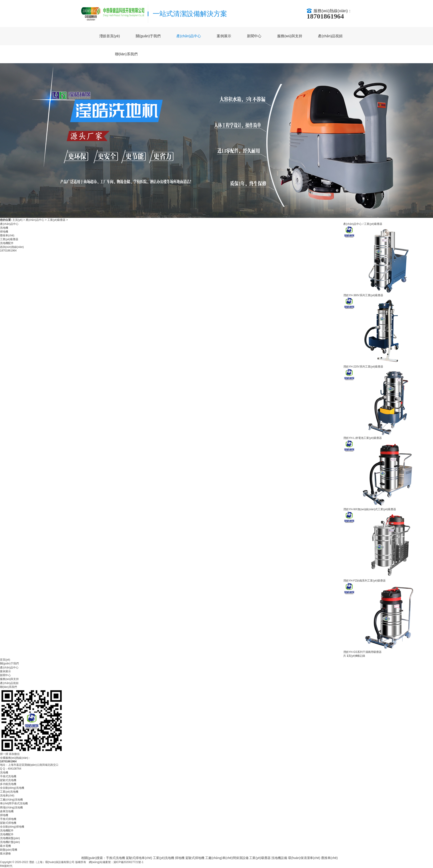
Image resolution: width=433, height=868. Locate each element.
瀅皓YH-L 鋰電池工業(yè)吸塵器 (363, 438)
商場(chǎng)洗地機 (11, 807)
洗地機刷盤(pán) (10, 838)
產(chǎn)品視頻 (330, 36)
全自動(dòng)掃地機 (12, 827)
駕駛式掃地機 (8, 823)
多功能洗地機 (8, 784)
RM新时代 (6, 866)
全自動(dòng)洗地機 (12, 788)
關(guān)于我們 (148, 36)
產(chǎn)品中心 (189, 36)
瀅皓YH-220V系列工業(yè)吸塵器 (363, 367)
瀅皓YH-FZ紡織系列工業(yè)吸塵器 (364, 581)
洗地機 (4, 228)
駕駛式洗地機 (8, 780)
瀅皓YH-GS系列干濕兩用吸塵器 (362, 652)
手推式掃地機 (8, 819)
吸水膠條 (5, 854)
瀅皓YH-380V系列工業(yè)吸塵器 (363, 295)
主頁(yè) (17, 220)
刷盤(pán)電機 (9, 850)
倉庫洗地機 (7, 811)
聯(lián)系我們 (126, 54)
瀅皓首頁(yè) (110, 36)
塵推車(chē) (7, 235)
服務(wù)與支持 (290, 36)
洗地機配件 (7, 243)
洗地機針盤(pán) (10, 842)
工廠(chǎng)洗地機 (11, 800)
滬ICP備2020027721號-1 (128, 862)
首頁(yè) (5, 660)
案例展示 (224, 36)
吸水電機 (5, 846)
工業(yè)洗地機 (9, 792)
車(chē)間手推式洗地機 (14, 803)
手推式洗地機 (8, 776)
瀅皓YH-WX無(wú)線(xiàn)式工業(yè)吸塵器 (370, 509)
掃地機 (4, 232)
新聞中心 (254, 36)
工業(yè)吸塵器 (56, 220)
